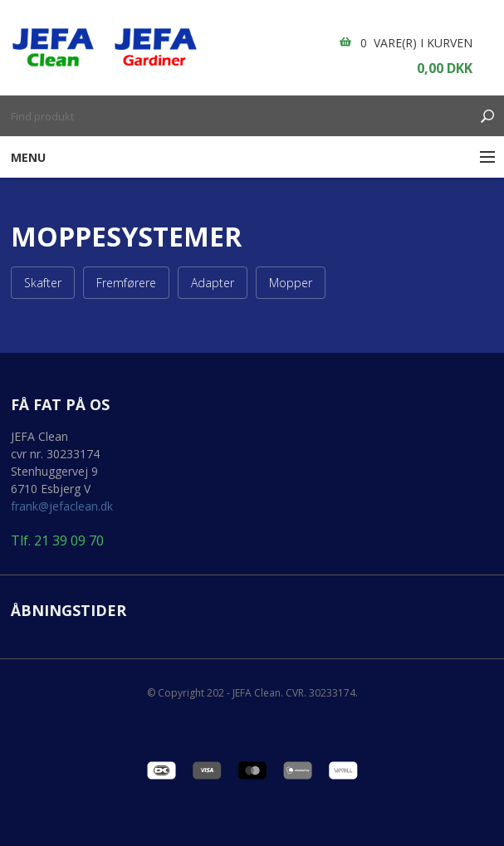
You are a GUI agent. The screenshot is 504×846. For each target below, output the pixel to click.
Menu (28, 157)
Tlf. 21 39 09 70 (57, 541)
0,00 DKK (445, 68)
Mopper (291, 283)
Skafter (43, 283)
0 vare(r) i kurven (416, 43)
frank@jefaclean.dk (62, 506)
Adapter (213, 283)
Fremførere (126, 283)
